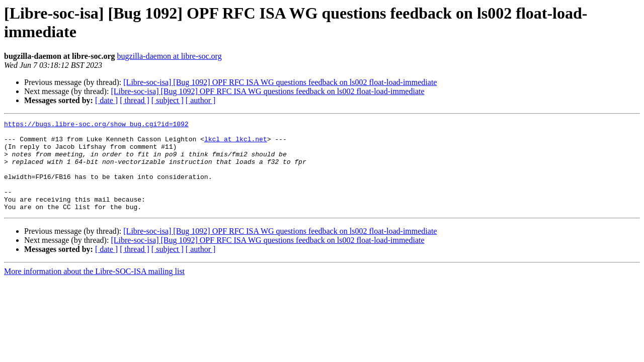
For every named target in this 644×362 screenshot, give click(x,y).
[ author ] (201, 100)
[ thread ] (135, 100)
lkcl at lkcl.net (236, 143)
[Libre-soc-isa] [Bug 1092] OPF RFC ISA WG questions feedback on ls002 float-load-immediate (280, 82)
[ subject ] (168, 100)
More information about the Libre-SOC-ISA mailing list (94, 289)
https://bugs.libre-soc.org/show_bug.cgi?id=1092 (96, 125)
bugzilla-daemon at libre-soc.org (170, 56)
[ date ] (106, 100)
